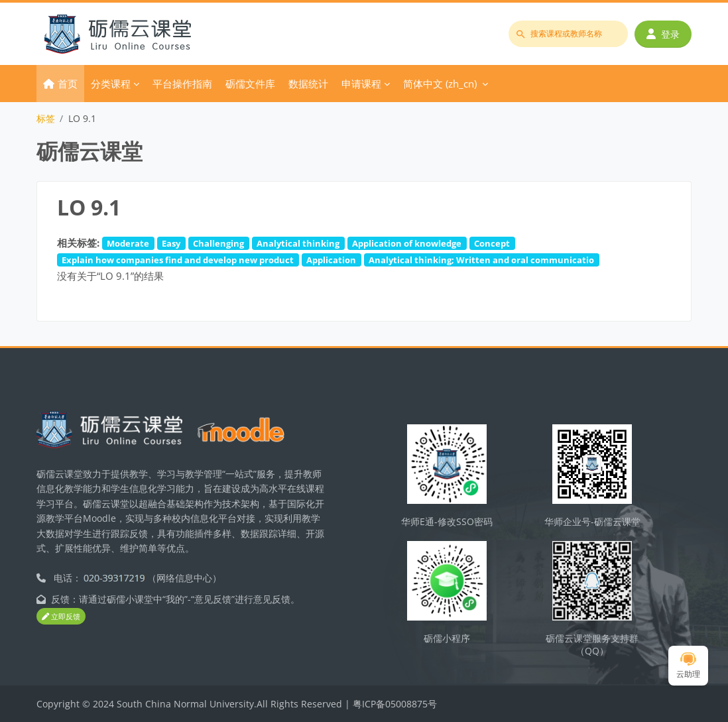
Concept (492, 243)
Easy (171, 243)
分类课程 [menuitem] (111, 84)
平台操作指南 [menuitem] (182, 84)
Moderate (128, 243)
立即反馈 (61, 616)
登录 (663, 34)
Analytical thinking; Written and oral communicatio (481, 260)
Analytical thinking (298, 243)
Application (331, 260)
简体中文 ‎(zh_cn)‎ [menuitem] (440, 84)
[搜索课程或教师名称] (568, 34)
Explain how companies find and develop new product (178, 260)
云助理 (688, 666)
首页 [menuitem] (68, 84)
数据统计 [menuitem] (308, 84)
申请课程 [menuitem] (361, 84)
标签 (46, 118)
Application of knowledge (407, 243)
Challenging (218, 243)
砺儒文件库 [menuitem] (250, 84)
